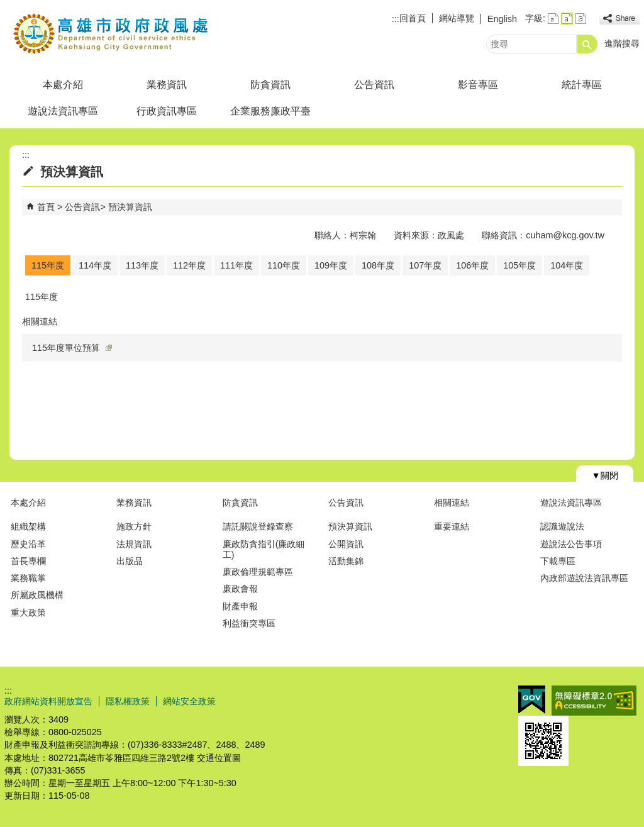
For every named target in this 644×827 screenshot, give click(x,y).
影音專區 (478, 85)
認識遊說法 (562, 526)
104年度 (567, 265)
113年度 (142, 265)
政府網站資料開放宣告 (48, 701)
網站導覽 (457, 18)
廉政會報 (240, 589)
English (502, 19)
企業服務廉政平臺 (270, 111)
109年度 (331, 265)
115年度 (48, 265)
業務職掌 (28, 578)
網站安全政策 (189, 701)
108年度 (378, 265)
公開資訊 (346, 544)
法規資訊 (134, 544)
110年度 (284, 265)
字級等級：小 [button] (553, 19)
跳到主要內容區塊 (7, 7)
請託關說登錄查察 (258, 526)
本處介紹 (63, 85)
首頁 (46, 207)
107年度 (425, 265)
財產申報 (240, 606)
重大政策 (28, 613)
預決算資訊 (130, 207)
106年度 (472, 265)
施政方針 (134, 526)
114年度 (95, 265)
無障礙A (594, 701)
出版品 (130, 561)
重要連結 (452, 526)
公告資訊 (374, 85)
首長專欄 (28, 561)
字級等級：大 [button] (581, 19)
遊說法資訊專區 (63, 111)
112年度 (189, 265)
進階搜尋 (622, 43)
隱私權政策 (128, 701)
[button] (587, 44)
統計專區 (582, 85)
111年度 (236, 265)
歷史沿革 (28, 544)
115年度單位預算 (72, 348)
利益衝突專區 (249, 623)
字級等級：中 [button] (567, 19)
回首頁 (413, 18)
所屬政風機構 (37, 595)
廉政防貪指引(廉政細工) (264, 549)
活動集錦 (346, 561)
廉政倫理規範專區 (258, 572)
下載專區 (558, 561)
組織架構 (28, 526)
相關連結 (452, 502)
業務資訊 (167, 85)
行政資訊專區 (167, 111)
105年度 (519, 265)
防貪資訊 (270, 85)
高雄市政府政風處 (111, 34)
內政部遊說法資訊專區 (584, 578)
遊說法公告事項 (571, 544)
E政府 (532, 700)
